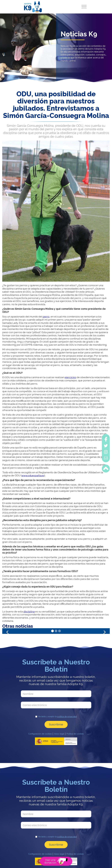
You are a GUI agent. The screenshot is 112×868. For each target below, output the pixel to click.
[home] (33, 7)
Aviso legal (59, 734)
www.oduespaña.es (33, 475)
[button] (84, 7)
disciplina (29, 611)
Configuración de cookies (40, 734)
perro (46, 316)
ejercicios (70, 377)
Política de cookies (75, 734)
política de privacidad (67, 717)
